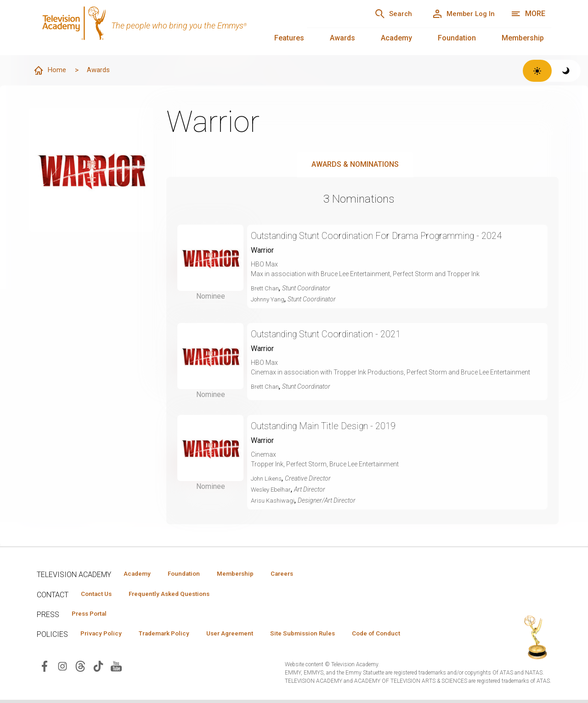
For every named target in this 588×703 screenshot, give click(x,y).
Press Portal (93, 616)
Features (289, 38)
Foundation (457, 38)
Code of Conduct (407, 636)
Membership (523, 38)
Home (51, 71)
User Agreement (247, 636)
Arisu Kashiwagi (274, 501)
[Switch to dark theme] (566, 71)
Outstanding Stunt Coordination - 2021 (337, 334)
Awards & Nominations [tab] (355, 165)
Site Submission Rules (327, 636)
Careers (304, 574)
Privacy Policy (104, 636)
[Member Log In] (459, 14)
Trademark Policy (174, 636)
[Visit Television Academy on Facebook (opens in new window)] (45, 669)
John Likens (268, 479)
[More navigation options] (528, 14)
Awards (342, 38)
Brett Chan (266, 289)
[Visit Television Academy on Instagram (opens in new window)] (62, 669)
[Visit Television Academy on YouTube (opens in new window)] (116, 669)
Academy (396, 38)
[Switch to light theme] (537, 71)
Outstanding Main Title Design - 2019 (332, 426)
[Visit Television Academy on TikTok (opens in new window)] (98, 669)
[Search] (381, 14)
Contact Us (99, 595)
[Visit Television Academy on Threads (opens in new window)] (80, 669)
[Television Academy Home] (163, 28)
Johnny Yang (270, 300)
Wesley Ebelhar (273, 490)
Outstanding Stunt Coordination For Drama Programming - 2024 (395, 236)
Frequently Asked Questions (179, 595)
